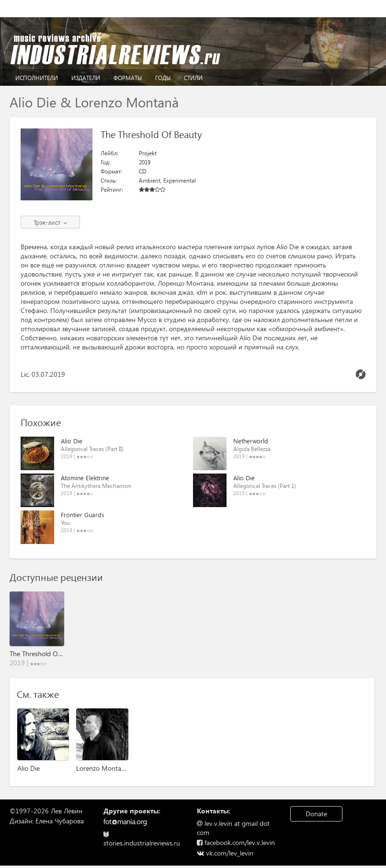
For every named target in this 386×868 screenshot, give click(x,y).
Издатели (86, 78)
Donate (316, 814)
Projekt (148, 153)
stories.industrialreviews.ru (142, 839)
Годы (163, 78)
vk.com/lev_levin (225, 853)
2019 (145, 162)
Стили (193, 78)
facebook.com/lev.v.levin (236, 842)
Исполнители (37, 78)
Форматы (128, 78)
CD (142, 171)
